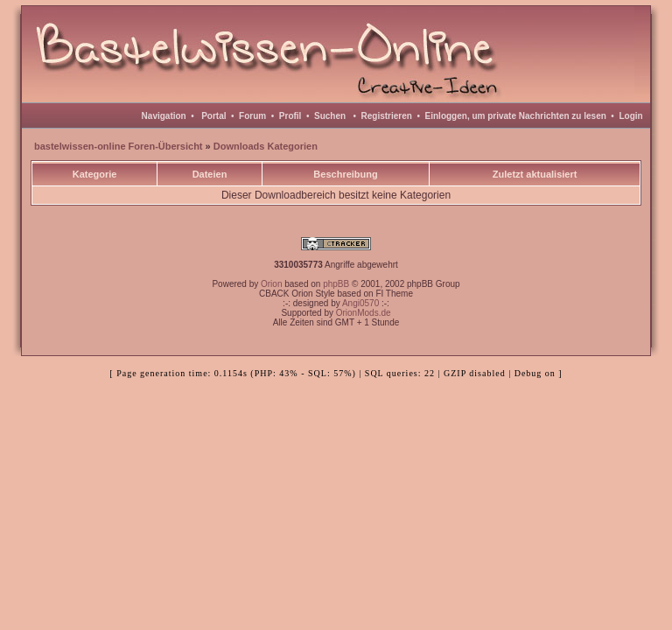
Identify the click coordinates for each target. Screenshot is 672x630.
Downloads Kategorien (266, 146)
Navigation (164, 116)
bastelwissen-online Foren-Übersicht (119, 146)
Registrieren (387, 116)
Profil (290, 116)
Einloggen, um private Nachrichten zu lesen (516, 116)
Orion (271, 284)
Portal (213, 116)
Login (630, 116)
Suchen (330, 116)
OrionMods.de (364, 313)
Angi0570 (360, 303)
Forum (252, 116)
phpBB (336, 284)
